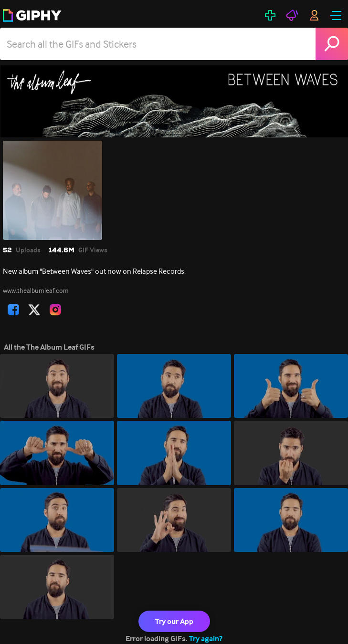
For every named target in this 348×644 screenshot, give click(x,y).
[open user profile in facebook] (13, 310)
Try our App (174, 621)
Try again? (206, 639)
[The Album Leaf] (174, 101)
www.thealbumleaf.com (36, 291)
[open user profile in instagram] (55, 310)
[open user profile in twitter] (34, 310)
